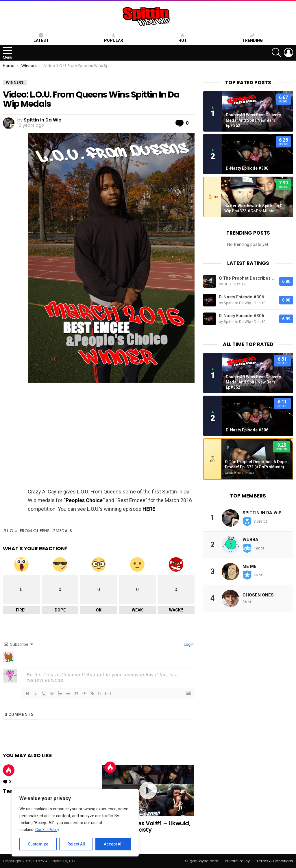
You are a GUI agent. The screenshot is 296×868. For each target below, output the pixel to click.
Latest (41, 38)
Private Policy (237, 861)
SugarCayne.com (202, 861)
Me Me (249, 566)
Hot (9, 770)
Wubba (250, 540)
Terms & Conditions (275, 861)
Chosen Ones (258, 595)
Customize (38, 844)
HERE (149, 509)
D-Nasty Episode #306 (247, 168)
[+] (108, 693)
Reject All (76, 844)
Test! (10, 791)
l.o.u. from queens (28, 531)
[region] (75, 823)
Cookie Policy (47, 830)
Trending (252, 38)
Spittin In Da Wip (262, 513)
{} (100, 693)
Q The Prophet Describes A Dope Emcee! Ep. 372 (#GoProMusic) (248, 278)
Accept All (113, 844)
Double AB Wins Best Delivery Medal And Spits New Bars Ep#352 (253, 120)
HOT (183, 38)
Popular (114, 38)
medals (64, 531)
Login (188, 644)
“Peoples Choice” (84, 500)
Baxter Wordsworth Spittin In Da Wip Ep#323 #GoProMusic (255, 208)
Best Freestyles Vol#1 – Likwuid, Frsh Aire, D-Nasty (146, 827)
